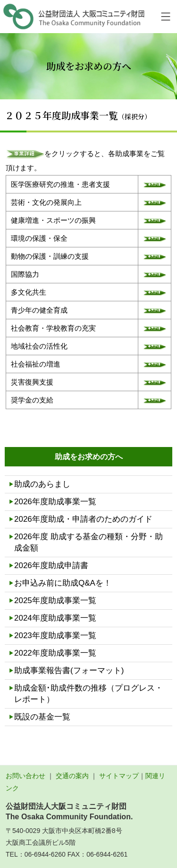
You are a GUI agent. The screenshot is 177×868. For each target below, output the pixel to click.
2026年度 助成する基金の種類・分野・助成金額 (88, 542)
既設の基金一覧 (42, 717)
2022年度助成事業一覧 (55, 653)
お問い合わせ (25, 776)
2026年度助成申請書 (51, 566)
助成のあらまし (42, 484)
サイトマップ (119, 776)
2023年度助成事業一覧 (55, 636)
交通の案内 (72, 776)
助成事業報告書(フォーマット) (69, 671)
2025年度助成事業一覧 (55, 601)
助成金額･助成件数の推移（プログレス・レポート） (88, 694)
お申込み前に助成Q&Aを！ (63, 583)
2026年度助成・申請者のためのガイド (83, 519)
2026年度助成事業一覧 (55, 502)
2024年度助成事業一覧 (55, 618)
